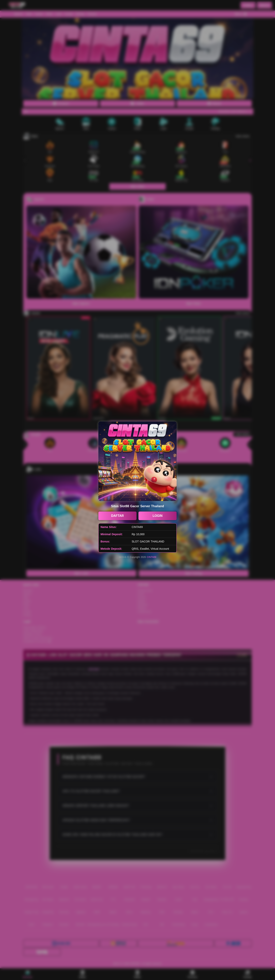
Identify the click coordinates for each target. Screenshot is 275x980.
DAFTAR (117, 516)
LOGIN (158, 516)
